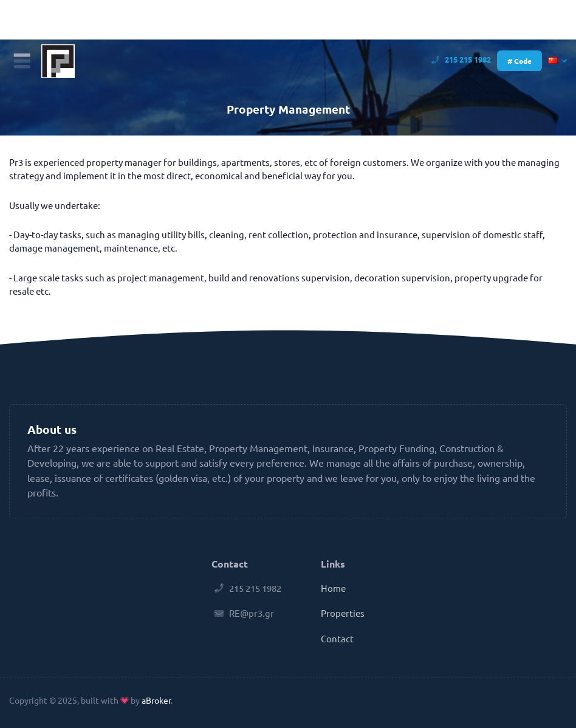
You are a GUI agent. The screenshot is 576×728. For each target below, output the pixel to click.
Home (333, 588)
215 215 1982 (462, 59)
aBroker (156, 700)
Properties (343, 613)
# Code (519, 61)
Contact (337, 638)
